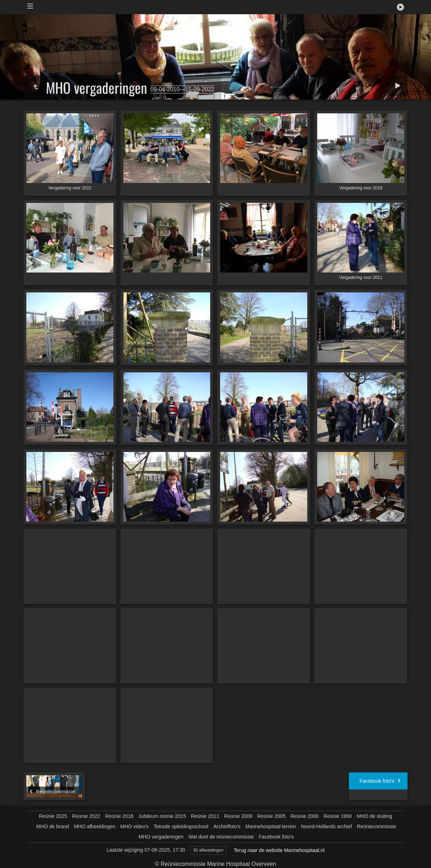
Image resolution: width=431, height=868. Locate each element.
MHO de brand (53, 826)
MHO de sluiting (374, 816)
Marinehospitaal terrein (271, 826)
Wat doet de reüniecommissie (221, 837)
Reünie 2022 (86, 816)
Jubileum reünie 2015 (162, 816)
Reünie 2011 (205, 816)
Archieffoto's (227, 826)
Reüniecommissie (376, 826)
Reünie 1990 (338, 816)
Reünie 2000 (305, 816)
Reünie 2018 (119, 816)
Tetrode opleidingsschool (181, 826)
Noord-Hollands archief (326, 826)
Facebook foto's (276, 837)
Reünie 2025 (53, 816)
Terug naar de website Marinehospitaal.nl (279, 850)
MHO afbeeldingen (95, 826)
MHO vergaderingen (161, 837)
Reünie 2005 (271, 816)
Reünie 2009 (238, 816)
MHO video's (134, 826)
